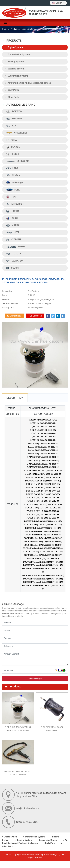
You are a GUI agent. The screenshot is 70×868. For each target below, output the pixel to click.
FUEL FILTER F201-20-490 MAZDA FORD (52, 729)
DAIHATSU (14, 261)
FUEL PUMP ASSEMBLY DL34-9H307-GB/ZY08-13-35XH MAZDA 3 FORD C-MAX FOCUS (18, 729)
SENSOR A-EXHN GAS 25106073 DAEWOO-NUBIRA (18, 773)
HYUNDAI (14, 119)
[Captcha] (28, 671)
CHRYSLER (17, 161)
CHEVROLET (17, 133)
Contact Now (14, 316)
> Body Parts (49, 843)
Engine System (15, 47)
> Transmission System (34, 837)
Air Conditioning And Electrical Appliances (29, 83)
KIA (11, 126)
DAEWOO (14, 112)
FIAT (11, 197)
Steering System (16, 69)
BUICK (12, 218)
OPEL (12, 140)
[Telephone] (35, 646)
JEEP (13, 232)
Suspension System (18, 76)
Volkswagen (15, 183)
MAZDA (13, 225)
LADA (12, 168)
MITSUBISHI (15, 204)
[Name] (35, 623)
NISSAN (13, 176)
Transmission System (19, 54)
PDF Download (35, 316)
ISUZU (15, 247)
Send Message (35, 678)
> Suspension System (47, 840)
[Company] (35, 638)
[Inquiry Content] (35, 658)
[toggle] (5, 23)
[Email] (35, 631)
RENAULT (14, 147)
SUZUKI (13, 268)
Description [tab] (15, 398)
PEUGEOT (13, 154)
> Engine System (10, 837)
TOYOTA (14, 254)
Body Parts (13, 90)
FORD (13, 190)
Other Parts (13, 97)
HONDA (13, 211)
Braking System (16, 62)
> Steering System (23, 840)
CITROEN (13, 240)
